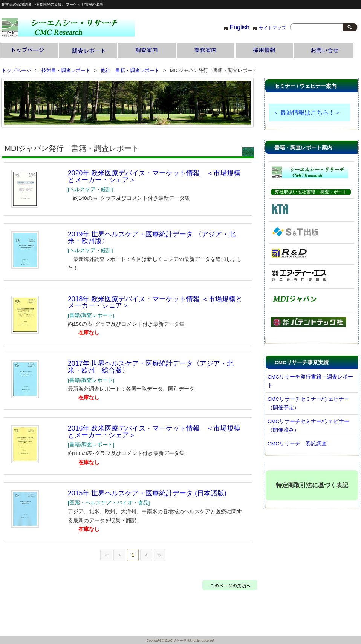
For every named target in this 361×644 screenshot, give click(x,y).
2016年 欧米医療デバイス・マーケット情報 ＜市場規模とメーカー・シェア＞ (154, 432)
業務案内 (206, 51)
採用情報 (265, 51)
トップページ (30, 51)
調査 (147, 51)
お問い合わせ (324, 51)
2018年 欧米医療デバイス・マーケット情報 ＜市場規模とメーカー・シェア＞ (155, 302)
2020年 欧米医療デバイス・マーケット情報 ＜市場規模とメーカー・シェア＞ (154, 176)
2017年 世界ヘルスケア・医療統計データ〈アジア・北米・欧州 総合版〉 (151, 367)
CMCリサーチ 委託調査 (297, 444)
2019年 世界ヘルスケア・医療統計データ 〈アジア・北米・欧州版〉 (152, 238)
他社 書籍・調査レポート (130, 70)
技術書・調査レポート (89, 51)
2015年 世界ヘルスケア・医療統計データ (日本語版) (147, 493)
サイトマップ (272, 28)
